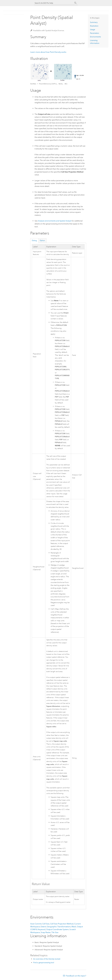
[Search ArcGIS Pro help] (54, 3)
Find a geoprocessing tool (44, 963)
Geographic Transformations (59, 927)
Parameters (94, 33)
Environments (95, 37)
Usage (93, 30)
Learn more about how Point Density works (48, 52)
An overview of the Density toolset (47, 959)
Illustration (94, 26)
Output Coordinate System (57, 929)
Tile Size (55, 932)
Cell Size (46, 924)
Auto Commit (36, 924)
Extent (43, 927)
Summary (94, 22)
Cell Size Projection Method (62, 924)
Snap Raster (46, 932)
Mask (74, 927)
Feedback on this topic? (76, 976)
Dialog (34, 240)
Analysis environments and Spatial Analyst (55, 221)
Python (42, 240)
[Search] (75, 3)
